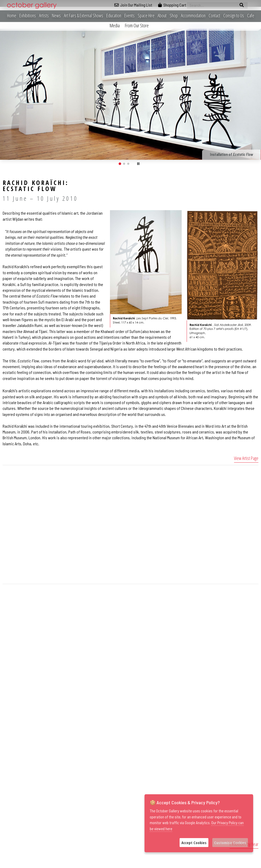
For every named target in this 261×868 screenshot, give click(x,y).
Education (114, 16)
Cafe (251, 16)
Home (12, 16)
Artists (44, 16)
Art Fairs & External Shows (84, 16)
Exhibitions (28, 16)
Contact (214, 16)
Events (129, 16)
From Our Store (137, 25)
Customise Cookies (230, 843)
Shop (174, 16)
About (162, 16)
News (56, 16)
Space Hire (146, 16)
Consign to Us (234, 16)
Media (115, 25)
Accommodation (193, 16)
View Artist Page (246, 458)
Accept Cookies (194, 843)
